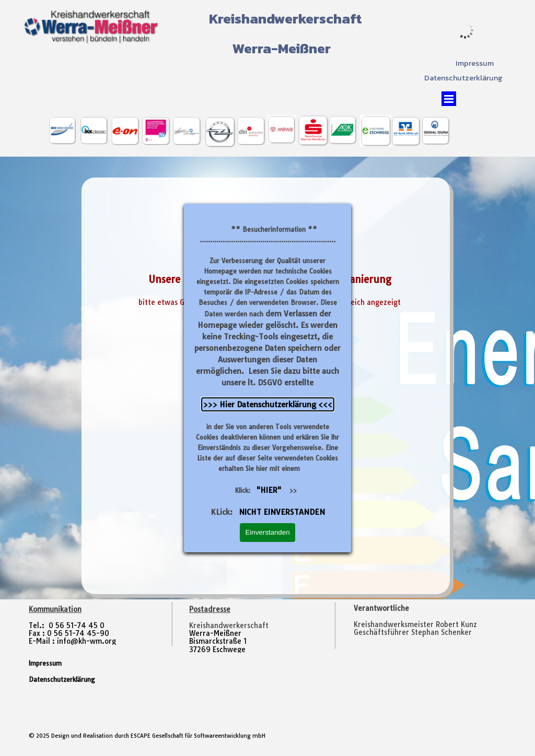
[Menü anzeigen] (449, 99)
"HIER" (269, 490)
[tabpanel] (428, 625)
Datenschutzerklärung (463, 78)
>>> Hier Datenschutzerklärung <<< (268, 404)
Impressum (475, 63)
